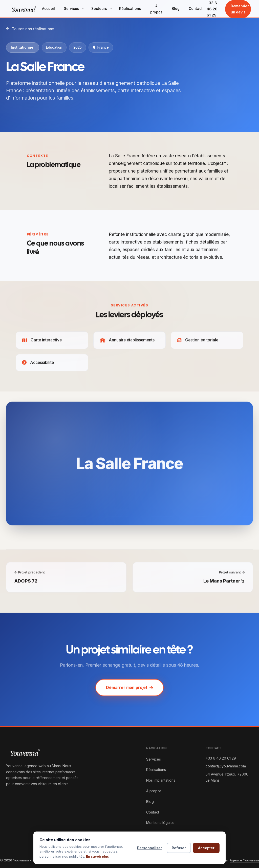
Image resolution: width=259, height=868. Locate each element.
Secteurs (99, 8)
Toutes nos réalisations (30, 29)
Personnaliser (150, 848)
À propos (156, 9)
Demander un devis (240, 9)
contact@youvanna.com (226, 766)
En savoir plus (98, 856)
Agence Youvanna (244, 860)
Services (72, 8)
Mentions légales (160, 823)
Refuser (179, 848)
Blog (176, 8)
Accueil (48, 8)
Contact (196, 8)
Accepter (206, 848)
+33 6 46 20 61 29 (212, 9)
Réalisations (130, 8)
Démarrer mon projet (129, 689)
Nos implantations (161, 780)
